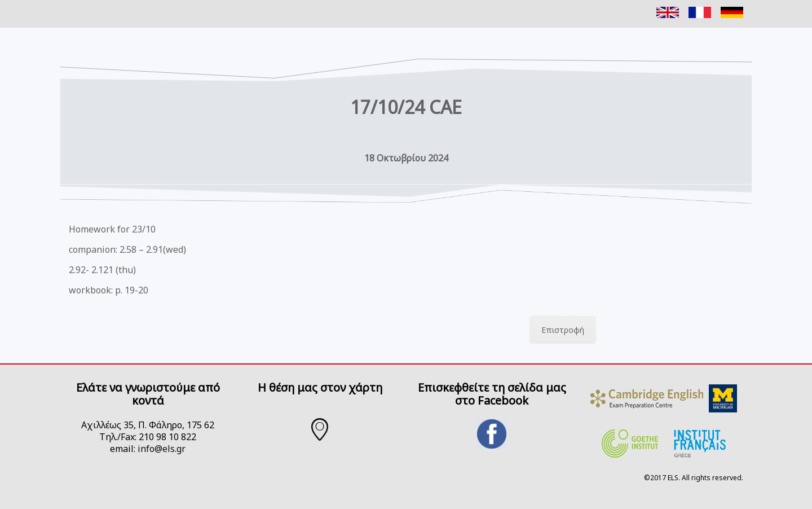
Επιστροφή (563, 330)
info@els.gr (162, 449)
